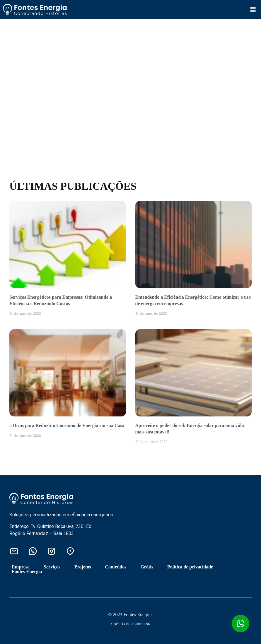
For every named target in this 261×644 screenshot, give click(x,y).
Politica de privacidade (190, 567)
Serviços (52, 567)
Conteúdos (116, 567)
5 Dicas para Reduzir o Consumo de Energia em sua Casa (67, 425)
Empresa (21, 567)
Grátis (147, 567)
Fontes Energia (27, 572)
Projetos (83, 567)
